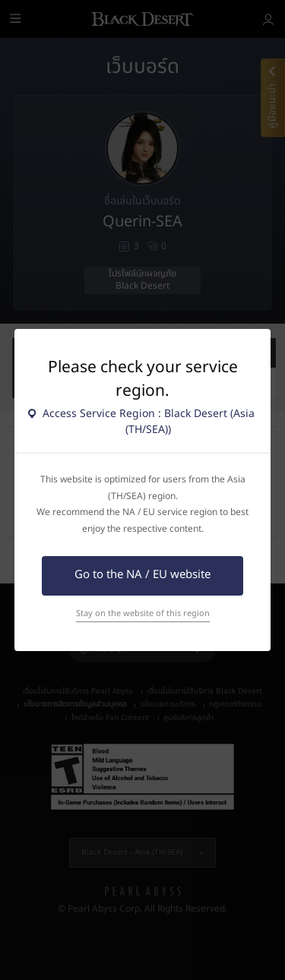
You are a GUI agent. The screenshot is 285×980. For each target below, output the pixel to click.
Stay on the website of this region (143, 613)
